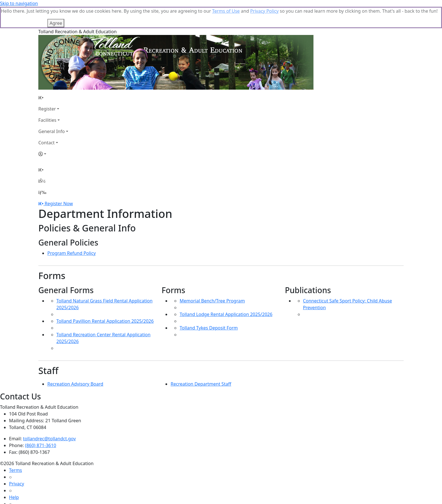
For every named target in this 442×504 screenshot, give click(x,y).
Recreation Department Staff (201, 362)
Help (14, 476)
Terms (16, 449)
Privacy (16, 462)
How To (17, 489)
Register (47, 87)
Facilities (47, 99)
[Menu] (42, 171)
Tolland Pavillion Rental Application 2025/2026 (105, 300)
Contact (47, 121)
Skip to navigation (19, 3)
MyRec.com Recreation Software (60, 501)
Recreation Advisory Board (75, 362)
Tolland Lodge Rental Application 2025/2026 (226, 293)
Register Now (59, 182)
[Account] (53, 132)
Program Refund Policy (72, 232)
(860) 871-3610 (41, 424)
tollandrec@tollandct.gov (49, 417)
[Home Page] (53, 76)
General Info (52, 110)
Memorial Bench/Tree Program (212, 279)
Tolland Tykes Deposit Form (209, 306)
